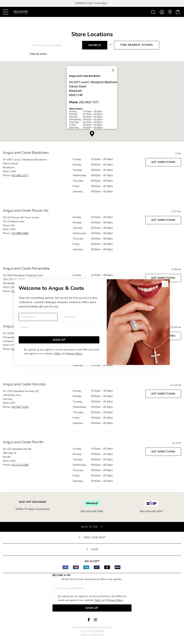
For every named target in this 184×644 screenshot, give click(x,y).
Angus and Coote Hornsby (24, 384)
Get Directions (163, 162)
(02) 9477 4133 (20, 407)
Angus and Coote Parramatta (26, 268)
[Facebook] (89, 620)
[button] (92, 134)
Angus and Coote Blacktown (26, 153)
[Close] (113, 70)
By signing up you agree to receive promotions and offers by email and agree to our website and (62, 352)
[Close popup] (165, 284)
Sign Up (59, 340)
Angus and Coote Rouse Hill (26, 211)
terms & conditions (92, 635)
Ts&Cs (57, 354)
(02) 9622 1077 (20, 175)
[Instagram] (95, 620)
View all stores (38, 54)
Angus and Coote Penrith (23, 442)
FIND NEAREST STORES (137, 45)
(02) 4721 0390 (20, 465)
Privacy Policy (75, 354)
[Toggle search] (154, 12)
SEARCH (95, 45)
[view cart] (178, 12)
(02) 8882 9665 (20, 233)
